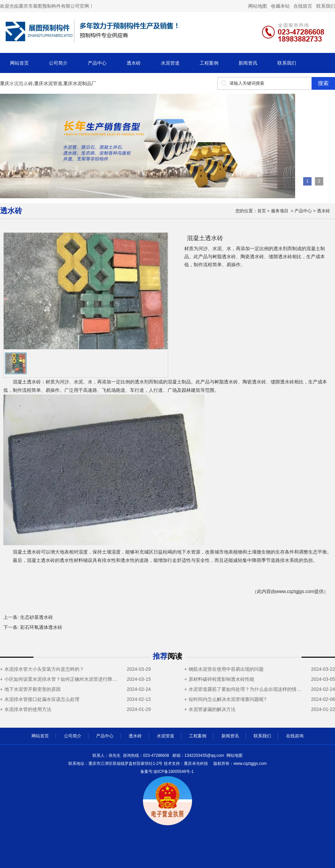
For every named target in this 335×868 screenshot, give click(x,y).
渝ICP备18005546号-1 (174, 772)
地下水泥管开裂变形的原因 (32, 689)
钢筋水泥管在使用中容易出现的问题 (226, 669)
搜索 (323, 83)
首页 (262, 211)
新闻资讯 (248, 63)
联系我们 (325, 6)
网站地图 (234, 755)
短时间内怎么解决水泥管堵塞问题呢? (227, 699)
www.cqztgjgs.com (295, 591)
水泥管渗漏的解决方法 (212, 709)
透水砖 (134, 63)
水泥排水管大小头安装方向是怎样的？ (44, 669)
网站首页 (19, 63)
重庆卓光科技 (196, 764)
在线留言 (303, 6)
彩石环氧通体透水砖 (41, 627)
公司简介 (58, 63)
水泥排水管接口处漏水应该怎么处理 (42, 699)
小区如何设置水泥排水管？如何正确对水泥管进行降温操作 (62, 679)
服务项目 (280, 211)
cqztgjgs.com (240, 764)
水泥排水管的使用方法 (28, 709)
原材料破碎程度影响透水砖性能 (221, 679)
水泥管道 (170, 63)
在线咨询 (19, 83)
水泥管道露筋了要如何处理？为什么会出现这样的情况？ (247, 689)
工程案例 (209, 63)
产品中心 (97, 63)
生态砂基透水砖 (37, 617)
